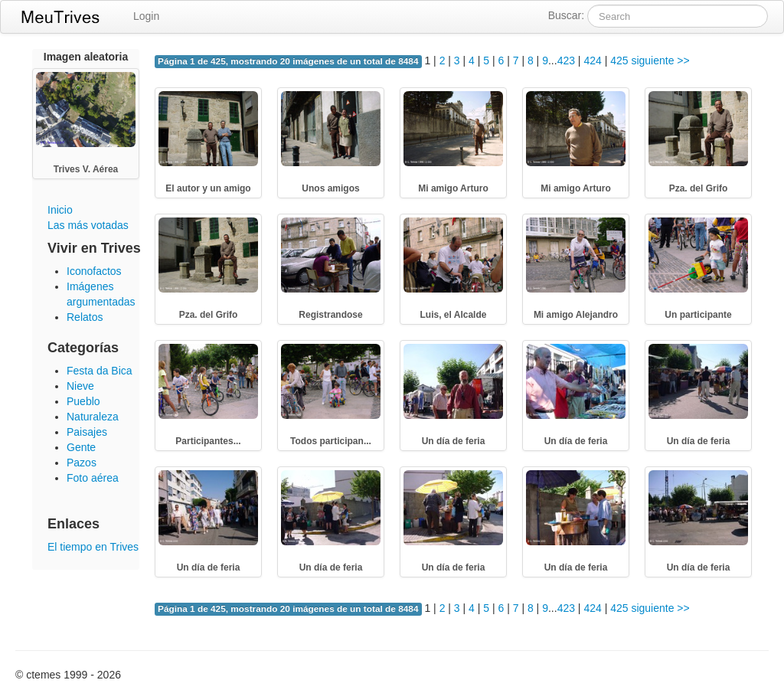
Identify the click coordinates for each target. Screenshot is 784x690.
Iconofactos (94, 271)
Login (146, 16)
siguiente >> (660, 60)
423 (566, 60)
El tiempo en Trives (93, 547)
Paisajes (87, 432)
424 (592, 60)
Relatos (85, 317)
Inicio (60, 210)
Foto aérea (93, 478)
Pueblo (83, 401)
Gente (81, 447)
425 (619, 60)
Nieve (80, 386)
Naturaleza (93, 417)
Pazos (82, 463)
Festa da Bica (100, 371)
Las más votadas (88, 225)
